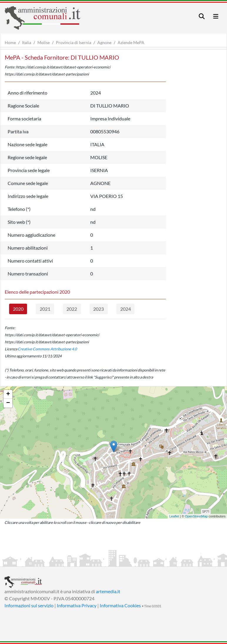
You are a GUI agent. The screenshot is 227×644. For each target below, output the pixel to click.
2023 (99, 309)
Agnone (104, 42)
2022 (72, 309)
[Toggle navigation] (202, 16)
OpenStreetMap (196, 516)
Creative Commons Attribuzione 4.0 (47, 349)
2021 (45, 309)
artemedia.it (108, 591)
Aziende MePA (131, 42)
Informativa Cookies (120, 605)
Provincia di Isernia (74, 42)
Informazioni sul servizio (29, 605)
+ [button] (8, 394)
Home (10, 42)
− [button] (8, 403)
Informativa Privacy (77, 605)
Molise (44, 42)
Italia (27, 42)
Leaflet (174, 516)
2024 (126, 309)
